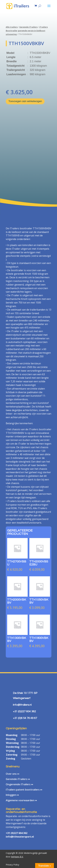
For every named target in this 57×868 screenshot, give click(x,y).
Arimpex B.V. (17, 857)
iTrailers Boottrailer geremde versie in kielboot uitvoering (27, 31)
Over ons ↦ (12, 774)
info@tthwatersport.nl (20, 837)
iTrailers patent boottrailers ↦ (24, 790)
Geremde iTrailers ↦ (18, 779)
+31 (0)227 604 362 (17, 833)
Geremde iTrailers (28, 27)
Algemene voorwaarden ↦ (21, 800)
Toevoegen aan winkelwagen (25, 101)
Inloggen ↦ (12, 795)
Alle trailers (12, 27)
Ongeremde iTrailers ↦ (19, 784)
